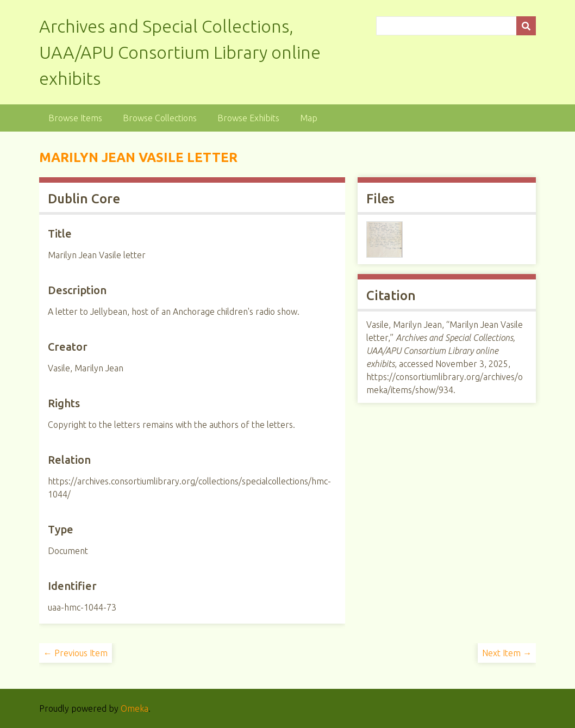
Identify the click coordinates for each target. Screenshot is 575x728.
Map (309, 118)
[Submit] (526, 26)
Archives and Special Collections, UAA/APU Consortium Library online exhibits (180, 52)
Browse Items (75, 118)
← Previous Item (76, 653)
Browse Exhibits (248, 118)
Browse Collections (160, 118)
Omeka (135, 708)
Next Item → (507, 653)
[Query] (456, 26)
